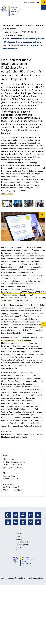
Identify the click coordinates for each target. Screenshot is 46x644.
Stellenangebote (22, 545)
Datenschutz (21, 539)
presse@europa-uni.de (12, 468)
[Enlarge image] (42, 215)
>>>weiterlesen (7, 193)
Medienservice (12, 29)
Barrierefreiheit (22, 542)
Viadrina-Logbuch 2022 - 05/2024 (20, 32)
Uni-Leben (10, 35)
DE (38, 2)
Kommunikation (35, 25)
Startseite (6, 25)
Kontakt (19, 533)
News (21, 35)
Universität (19, 25)
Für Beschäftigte (29, 2)
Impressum (20, 536)
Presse (18, 547)
